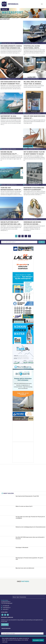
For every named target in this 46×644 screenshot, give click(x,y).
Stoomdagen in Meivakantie (22, 548)
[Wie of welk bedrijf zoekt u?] (19, 242)
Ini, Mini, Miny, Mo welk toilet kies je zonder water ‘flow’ (33, 83)
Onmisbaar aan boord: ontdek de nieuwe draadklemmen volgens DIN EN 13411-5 (33, 223)
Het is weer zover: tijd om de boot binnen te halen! (34, 153)
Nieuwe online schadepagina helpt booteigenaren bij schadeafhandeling (9, 153)
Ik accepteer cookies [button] (38, 640)
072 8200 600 (6, 606)
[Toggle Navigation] (42, 4)
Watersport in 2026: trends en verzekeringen (11, 117)
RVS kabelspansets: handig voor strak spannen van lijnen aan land (11, 47)
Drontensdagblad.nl (13, 4)
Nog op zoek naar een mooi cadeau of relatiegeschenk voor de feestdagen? (34, 117)
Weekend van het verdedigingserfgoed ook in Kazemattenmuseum (31, 527)
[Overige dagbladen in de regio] (22, 633)
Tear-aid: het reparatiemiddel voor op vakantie (11, 189)
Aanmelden (5, 625)
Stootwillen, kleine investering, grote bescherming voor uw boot (32, 47)
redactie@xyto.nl (7, 608)
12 (29, 236)
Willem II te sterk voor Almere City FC (24, 506)
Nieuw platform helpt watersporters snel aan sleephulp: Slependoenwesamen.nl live (10, 223)
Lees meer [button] (5, 642)
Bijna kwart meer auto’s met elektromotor (25, 568)
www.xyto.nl (6, 609)
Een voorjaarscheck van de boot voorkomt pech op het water (11, 83)
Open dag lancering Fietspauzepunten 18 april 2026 (27, 496)
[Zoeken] (42, 242)
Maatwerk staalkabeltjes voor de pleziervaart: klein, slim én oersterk (34, 189)
